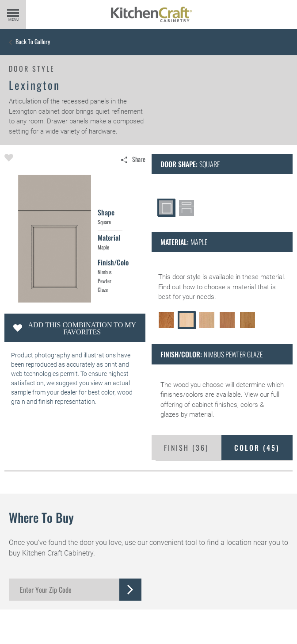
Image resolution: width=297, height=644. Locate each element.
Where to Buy (41, 517)
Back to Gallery (33, 42)
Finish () (186, 448)
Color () (257, 448)
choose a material (230, 287)
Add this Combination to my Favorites (82, 328)
